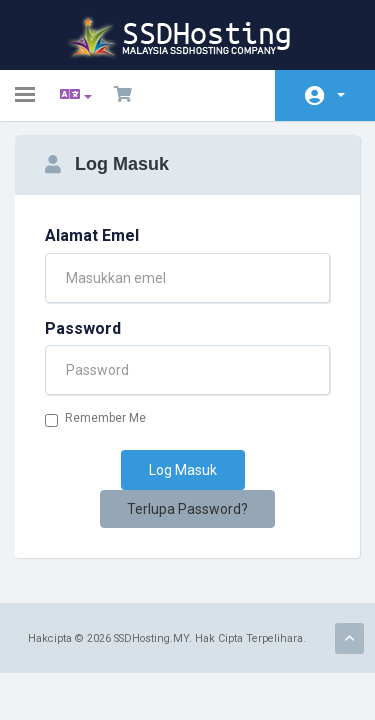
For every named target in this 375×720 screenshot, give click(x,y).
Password (83, 328)
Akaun (341, 95)
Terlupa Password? (187, 509)
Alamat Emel (92, 235)
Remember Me (95, 419)
